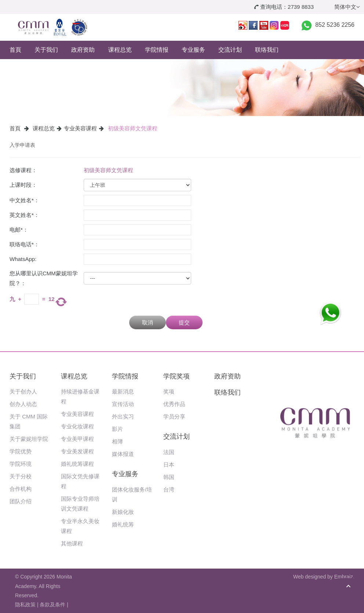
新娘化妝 (123, 512)
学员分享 (174, 416)
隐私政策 (25, 605)
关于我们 (46, 50)
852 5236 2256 (335, 25)
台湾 (169, 489)
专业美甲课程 (77, 439)
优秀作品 (174, 404)
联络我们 (267, 50)
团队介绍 (21, 501)
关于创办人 (23, 391)
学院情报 (157, 50)
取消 (148, 322)
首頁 (15, 50)
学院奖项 (176, 376)
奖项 (169, 391)
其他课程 (72, 543)
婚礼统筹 (123, 524)
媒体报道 (123, 454)
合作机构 (21, 489)
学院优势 (21, 451)
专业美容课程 (80, 128)
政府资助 (83, 50)
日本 (169, 465)
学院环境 (21, 464)
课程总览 (120, 50)
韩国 (169, 477)
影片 (117, 429)
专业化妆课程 (77, 426)
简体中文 (347, 7)
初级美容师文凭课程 (133, 128)
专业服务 (193, 50)
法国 (169, 452)
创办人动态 (23, 404)
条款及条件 (52, 605)
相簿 (117, 441)
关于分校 (21, 476)
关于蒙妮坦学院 (29, 439)
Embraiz (344, 577)
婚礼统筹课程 (77, 464)
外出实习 (123, 416)
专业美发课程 (77, 451)
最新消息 (123, 391)
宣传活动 (123, 404)
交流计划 (230, 50)
